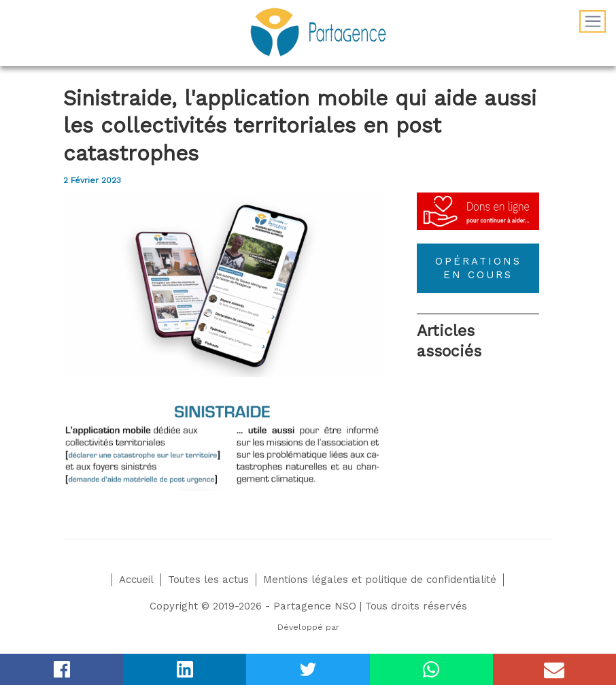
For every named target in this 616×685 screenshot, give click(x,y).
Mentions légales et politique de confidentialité (380, 580)
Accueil (136, 580)
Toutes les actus (208, 580)
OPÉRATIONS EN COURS (478, 268)
